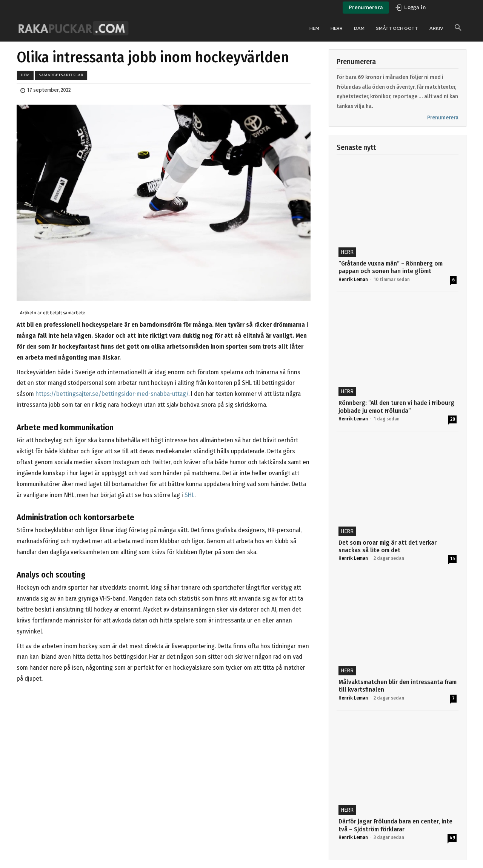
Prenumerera (443, 117)
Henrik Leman (353, 279)
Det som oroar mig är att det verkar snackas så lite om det (388, 546)
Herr (347, 252)
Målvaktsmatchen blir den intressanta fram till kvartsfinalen (398, 686)
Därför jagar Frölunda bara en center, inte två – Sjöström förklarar (395, 825)
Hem (25, 75)
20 (453, 419)
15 (453, 558)
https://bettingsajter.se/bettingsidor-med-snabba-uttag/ (112, 394)
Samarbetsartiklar (61, 75)
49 (452, 838)
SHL (189, 495)
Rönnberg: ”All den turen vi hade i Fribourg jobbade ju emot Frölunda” (396, 407)
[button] (458, 28)
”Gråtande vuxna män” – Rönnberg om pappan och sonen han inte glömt (391, 267)
